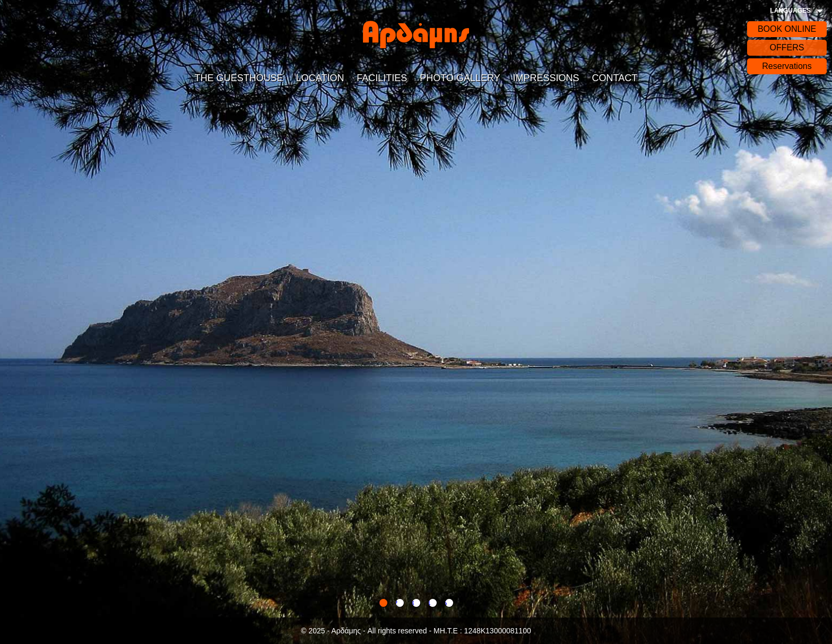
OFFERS (787, 47)
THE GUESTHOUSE (239, 78)
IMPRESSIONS (546, 78)
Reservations (787, 66)
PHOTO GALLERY (460, 78)
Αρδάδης (416, 34)
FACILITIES (382, 78)
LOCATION (320, 78)
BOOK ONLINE (787, 29)
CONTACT (614, 78)
